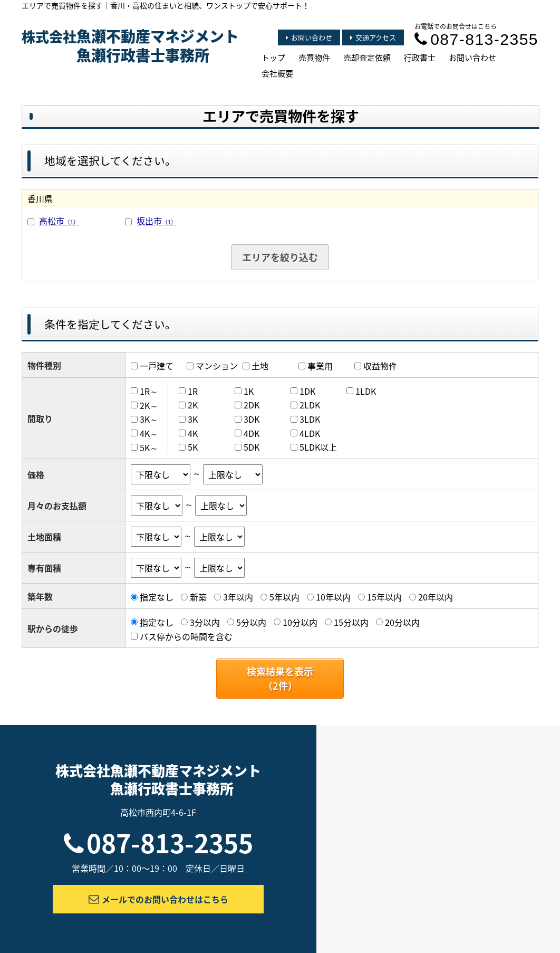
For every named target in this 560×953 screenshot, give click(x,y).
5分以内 (251, 622)
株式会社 (130, 46)
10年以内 (333, 597)
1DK (307, 391)
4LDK (310, 433)
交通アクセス (373, 37)
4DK (252, 433)
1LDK (366, 391)
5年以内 (284, 597)
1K (249, 391)
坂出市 (157, 221)
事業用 (320, 366)
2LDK (310, 405)
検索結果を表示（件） (280, 679)
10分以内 (300, 622)
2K (193, 405)
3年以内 (238, 597)
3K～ (149, 419)
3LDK (310, 419)
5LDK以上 (318, 447)
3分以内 (205, 622)
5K (193, 447)
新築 (198, 597)
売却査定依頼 (367, 58)
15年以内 (384, 597)
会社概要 (277, 73)
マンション (217, 366)
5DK (252, 447)
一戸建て (157, 366)
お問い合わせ (309, 37)
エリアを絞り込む (280, 257)
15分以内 (351, 622)
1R (193, 391)
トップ (273, 58)
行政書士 (420, 58)
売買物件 (314, 58)
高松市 (59, 221)
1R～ (149, 391)
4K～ (149, 433)
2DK (252, 405)
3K (193, 419)
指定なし (157, 597)
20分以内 (402, 622)
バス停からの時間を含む (186, 636)
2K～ (149, 405)
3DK (252, 419)
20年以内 (436, 597)
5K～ (149, 447)
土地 (260, 366)
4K (193, 433)
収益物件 (380, 366)
